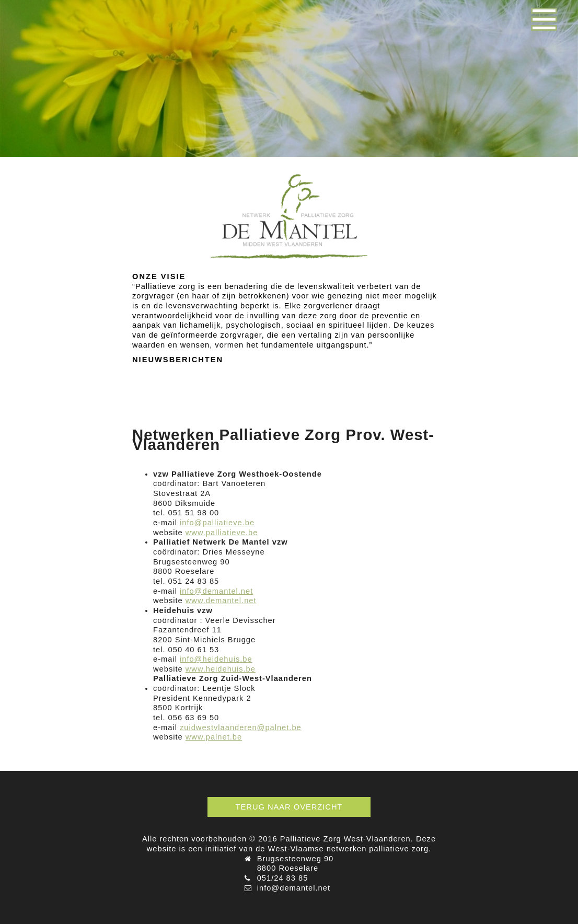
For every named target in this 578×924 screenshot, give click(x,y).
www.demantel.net (221, 600)
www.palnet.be (214, 737)
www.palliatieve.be (222, 533)
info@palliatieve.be (217, 523)
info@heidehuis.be (216, 659)
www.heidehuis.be (221, 669)
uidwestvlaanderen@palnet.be (242, 727)
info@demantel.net (216, 591)
